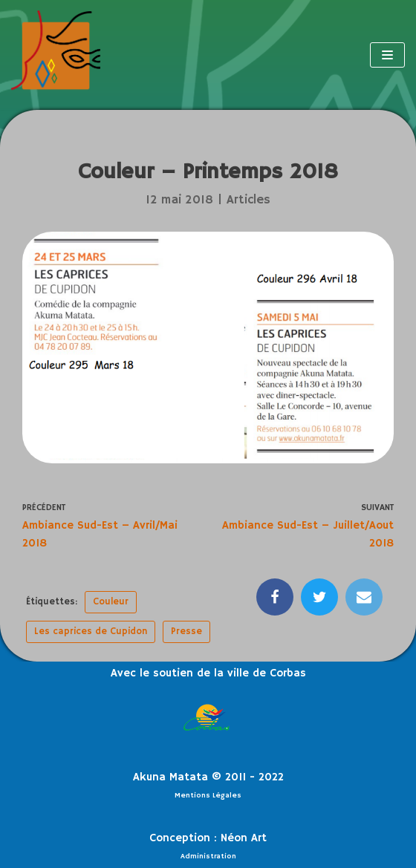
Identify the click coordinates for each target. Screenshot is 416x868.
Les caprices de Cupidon (91, 632)
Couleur (111, 602)
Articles (248, 200)
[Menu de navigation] (387, 55)
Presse (186, 632)
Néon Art (244, 838)
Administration (208, 856)
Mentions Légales (208, 795)
